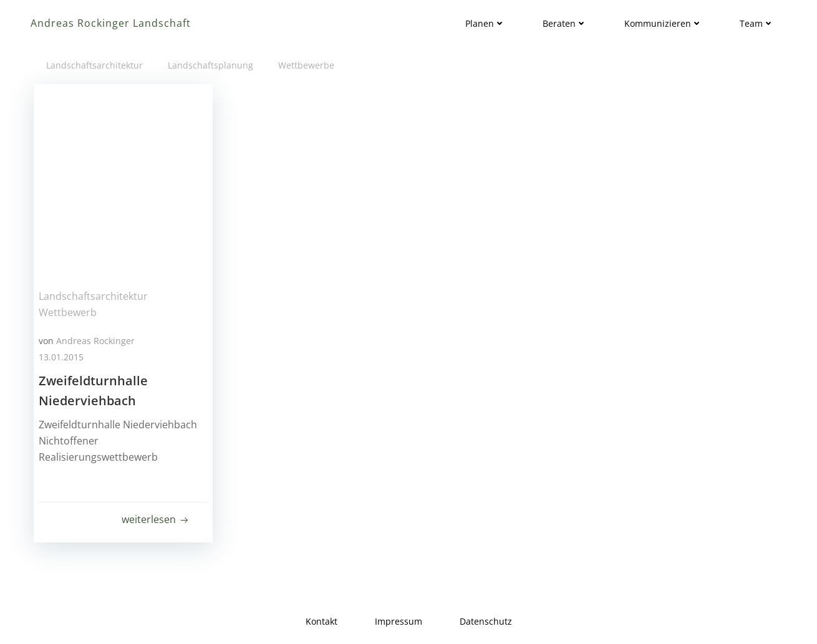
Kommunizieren (663, 23)
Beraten (565, 23)
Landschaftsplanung (210, 65)
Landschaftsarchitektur (94, 65)
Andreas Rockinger (95, 341)
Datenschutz (486, 621)
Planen (485, 23)
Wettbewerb (68, 312)
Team (757, 23)
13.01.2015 (61, 357)
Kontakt (321, 621)
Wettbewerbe (306, 65)
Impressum (399, 621)
